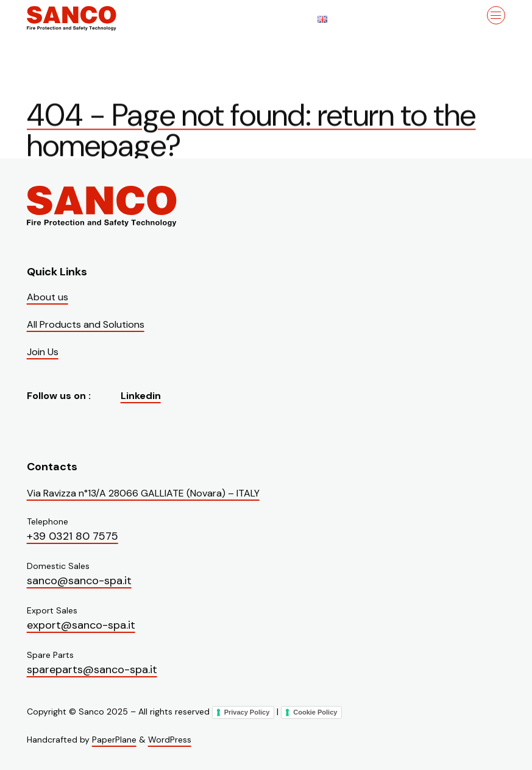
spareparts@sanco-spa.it (92, 669)
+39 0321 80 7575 (73, 536)
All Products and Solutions (86, 324)
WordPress (170, 740)
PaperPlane (114, 740)
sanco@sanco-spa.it (79, 581)
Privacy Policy (247, 712)
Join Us (43, 352)
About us (48, 297)
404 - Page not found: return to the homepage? (251, 133)
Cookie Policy (315, 712)
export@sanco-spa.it (81, 625)
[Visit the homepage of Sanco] (88, 18)
